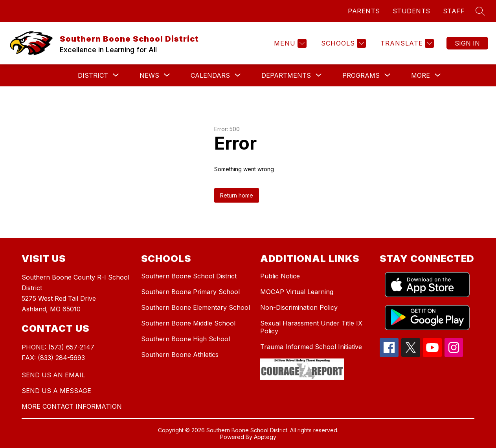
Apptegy (265, 437)
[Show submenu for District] (93, 75)
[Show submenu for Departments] (286, 75)
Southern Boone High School (186, 339)
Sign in (467, 43)
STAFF (454, 11)
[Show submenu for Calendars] (210, 75)
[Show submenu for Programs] (361, 75)
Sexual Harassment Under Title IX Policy (311, 327)
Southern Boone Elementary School (196, 307)
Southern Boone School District (189, 276)
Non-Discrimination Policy (299, 307)
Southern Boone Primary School (190, 292)
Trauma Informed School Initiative (311, 347)
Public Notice (280, 276)
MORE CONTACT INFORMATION (72, 406)
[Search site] (480, 11)
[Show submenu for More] (421, 75)
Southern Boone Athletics (180, 355)
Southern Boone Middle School (188, 323)
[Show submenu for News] (149, 75)
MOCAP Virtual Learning (297, 292)
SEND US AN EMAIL (53, 375)
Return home (237, 195)
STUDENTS (411, 11)
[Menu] (289, 43)
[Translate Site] (406, 43)
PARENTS (364, 11)
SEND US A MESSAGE (56, 391)
